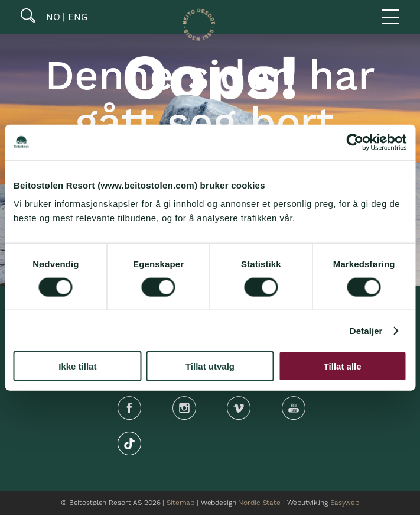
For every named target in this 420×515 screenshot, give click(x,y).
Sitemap (180, 503)
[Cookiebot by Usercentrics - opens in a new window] (355, 142)
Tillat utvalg (210, 366)
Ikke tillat (77, 366)
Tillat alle (343, 366)
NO (52, 17)
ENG (76, 17)
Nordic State (259, 503)
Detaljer (366, 330)
